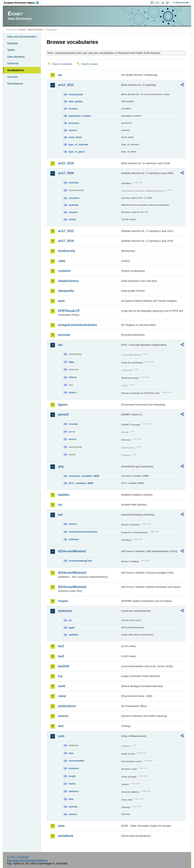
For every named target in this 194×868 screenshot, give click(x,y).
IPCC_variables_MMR (81, 483)
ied (60, 515)
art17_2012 (66, 231)
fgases (63, 405)
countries (74, 198)
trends (72, 219)
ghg (61, 466)
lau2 (61, 656)
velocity (73, 807)
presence (74, 123)
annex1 (73, 524)
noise (62, 696)
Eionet (22, 30)
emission (74, 768)
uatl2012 (73, 635)
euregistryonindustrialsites (77, 325)
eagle (72, 628)
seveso (63, 716)
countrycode (76, 94)
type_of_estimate (78, 144)
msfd (62, 686)
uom (61, 736)
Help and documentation (22, 37)
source (72, 439)
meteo (72, 784)
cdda (61, 261)
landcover (65, 611)
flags (71, 362)
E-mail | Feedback (18, 857)
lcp (60, 676)
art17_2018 (66, 241)
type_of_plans (77, 152)
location (73, 109)
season (73, 130)
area (71, 753)
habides (64, 495)
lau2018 (64, 666)
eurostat (64, 335)
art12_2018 (66, 163)
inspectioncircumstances (83, 532)
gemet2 (63, 414)
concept (73, 424)
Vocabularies (15, 70)
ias (60, 505)
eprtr (61, 301)
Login (157, 2)
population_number (80, 116)
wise (61, 826)
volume (73, 814)
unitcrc (72, 392)
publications (67, 706)
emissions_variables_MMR (84, 476)
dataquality (66, 291)
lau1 (61, 646)
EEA (23, 3)
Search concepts (90, 64)
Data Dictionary (35, 30)
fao (60, 345)
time (71, 799)
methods (73, 205)
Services (12, 77)
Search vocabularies (62, 64)
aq (60, 75)
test (61, 726)
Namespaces (15, 83)
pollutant (74, 539)
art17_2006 (66, 173)
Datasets (12, 43)
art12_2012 (66, 85)
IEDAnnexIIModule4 (72, 587)
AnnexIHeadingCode (80, 561)
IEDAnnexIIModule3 (72, 573)
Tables (11, 50)
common (64, 271)
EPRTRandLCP (69, 311)
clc (70, 620)
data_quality (75, 101)
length (72, 776)
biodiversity (66, 251)
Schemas (13, 63)
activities (74, 183)
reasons (73, 212)
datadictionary (68, 281)
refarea (72, 377)
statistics (74, 791)
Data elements (16, 57)
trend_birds (75, 137)
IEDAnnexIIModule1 (72, 551)
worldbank (66, 836)
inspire (63, 601)
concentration (76, 761)
